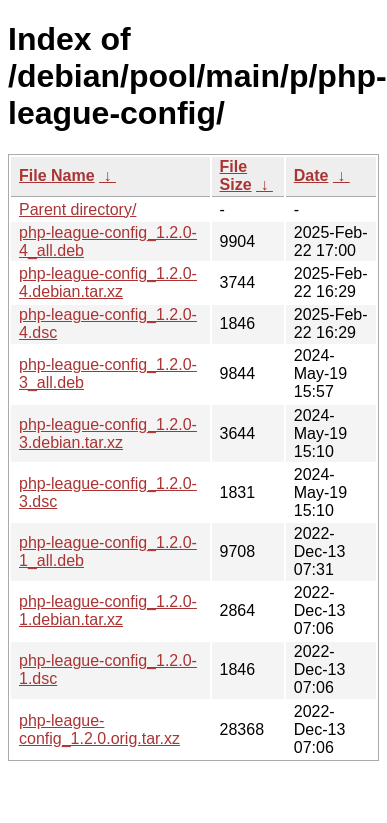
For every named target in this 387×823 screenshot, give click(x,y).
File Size (236, 175)
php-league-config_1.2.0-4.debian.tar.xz (108, 282)
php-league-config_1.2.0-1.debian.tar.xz (108, 610)
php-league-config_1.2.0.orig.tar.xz (99, 729)
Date (311, 175)
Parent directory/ (77, 209)
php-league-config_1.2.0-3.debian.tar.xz (108, 433)
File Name (57, 175)
